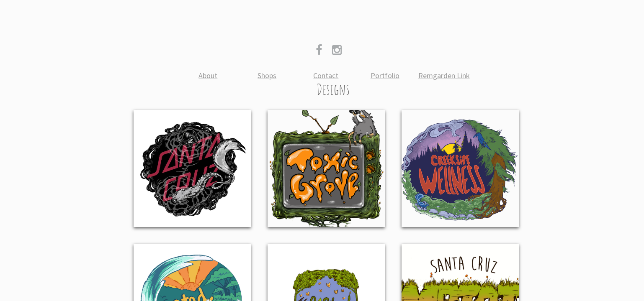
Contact (326, 75)
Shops (267, 75)
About (208, 75)
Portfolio (385, 75)
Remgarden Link (444, 75)
